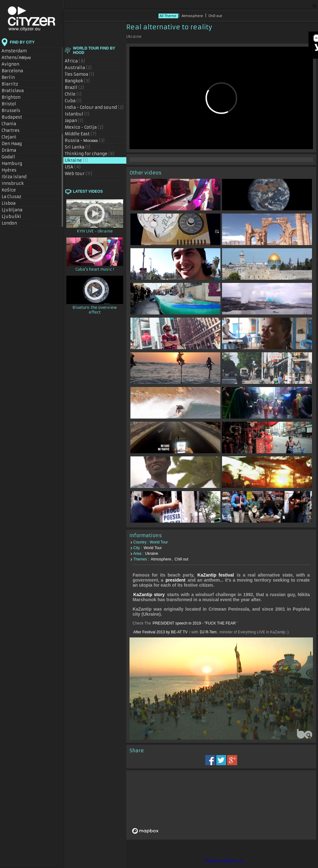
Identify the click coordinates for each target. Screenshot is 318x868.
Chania (12, 124)
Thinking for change (90, 154)
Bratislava (16, 91)
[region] (221, 805)
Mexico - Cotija (84, 127)
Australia (78, 68)
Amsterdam (18, 51)
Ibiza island (18, 177)
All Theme (168, 16)
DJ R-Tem (208, 632)
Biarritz (13, 84)
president (175, 580)
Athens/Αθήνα (20, 58)
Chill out (215, 16)
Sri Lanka (78, 147)
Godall (12, 157)
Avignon (14, 64)
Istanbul (77, 114)
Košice (12, 190)
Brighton (14, 97)
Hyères (12, 170)
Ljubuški (15, 217)
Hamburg (15, 164)
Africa (75, 61)
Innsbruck (16, 183)
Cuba (73, 101)
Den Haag (15, 144)
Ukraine (76, 160)
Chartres (14, 130)
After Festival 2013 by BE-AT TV (161, 632)
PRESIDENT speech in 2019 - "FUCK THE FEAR (194, 623)
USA (73, 167)
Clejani (12, 137)
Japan (74, 121)
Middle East (81, 134)
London (14, 223)
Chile (73, 94)
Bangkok (77, 81)
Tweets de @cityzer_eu (224, 861)
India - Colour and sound (94, 107)
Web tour (79, 174)
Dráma (12, 150)
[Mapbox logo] (145, 831)
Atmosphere (193, 16)
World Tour (153, 548)
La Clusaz (15, 197)
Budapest (16, 117)
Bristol (12, 104)
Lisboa (12, 203)
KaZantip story (149, 595)
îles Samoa (80, 74)
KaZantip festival (216, 575)
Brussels (15, 111)
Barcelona (16, 71)
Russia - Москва (85, 141)
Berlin (13, 77)
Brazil (75, 88)
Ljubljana (15, 210)
